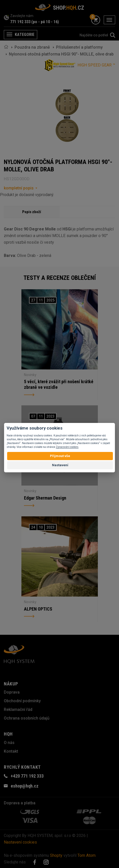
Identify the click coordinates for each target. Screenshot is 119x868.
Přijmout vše (60, 456)
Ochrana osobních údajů (27, 718)
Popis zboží (32, 212)
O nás (9, 743)
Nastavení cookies (20, 842)
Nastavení (60, 465)
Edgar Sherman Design (45, 498)
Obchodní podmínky (22, 701)
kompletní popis (19, 188)
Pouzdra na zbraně (32, 47)
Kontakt (11, 751)
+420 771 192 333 (27, 776)
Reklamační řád (18, 709)
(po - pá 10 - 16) (45, 22)
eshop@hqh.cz (25, 786)
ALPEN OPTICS (38, 609)
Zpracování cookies (67, 447)
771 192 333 (20, 22)
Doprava (12, 692)
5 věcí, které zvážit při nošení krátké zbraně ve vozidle (59, 384)
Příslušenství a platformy (79, 47)
